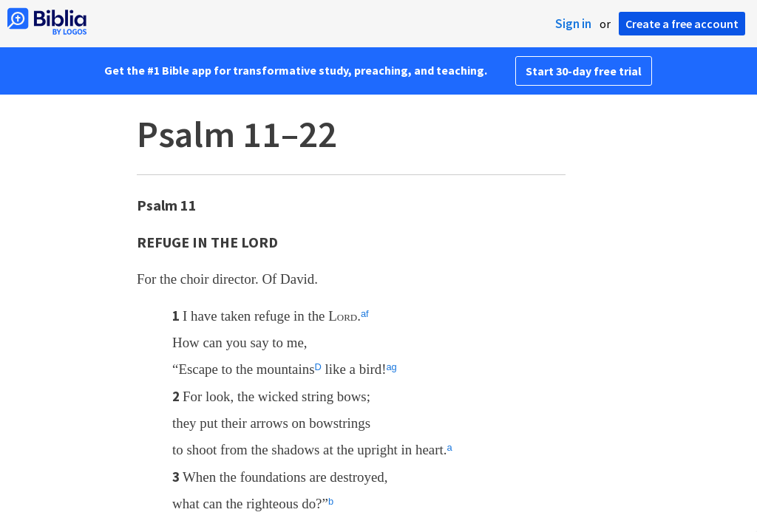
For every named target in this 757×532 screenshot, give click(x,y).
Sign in (573, 24)
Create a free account (682, 24)
